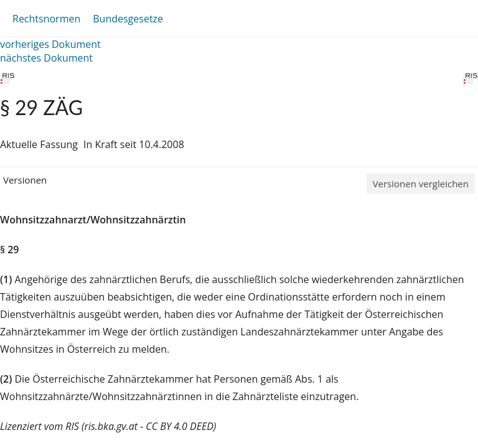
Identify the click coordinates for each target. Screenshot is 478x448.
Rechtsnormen (46, 19)
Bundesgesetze (128, 19)
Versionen (25, 180)
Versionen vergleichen (421, 184)
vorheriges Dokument (50, 44)
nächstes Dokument (46, 58)
